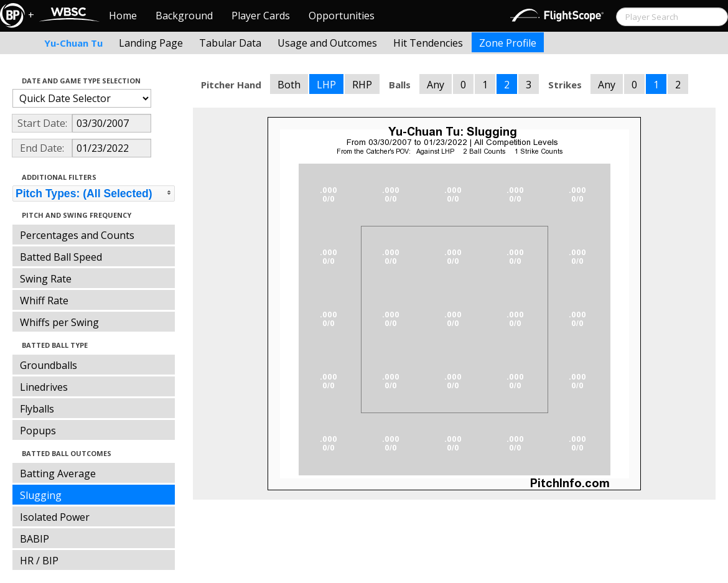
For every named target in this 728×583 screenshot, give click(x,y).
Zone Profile (508, 43)
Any (436, 85)
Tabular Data (230, 43)
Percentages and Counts (77, 235)
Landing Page (151, 43)
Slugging (41, 495)
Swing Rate (46, 279)
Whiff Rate (44, 301)
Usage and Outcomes (327, 43)
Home (123, 16)
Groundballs (49, 365)
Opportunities (342, 16)
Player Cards (261, 16)
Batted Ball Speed (61, 257)
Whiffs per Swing (59, 322)
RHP (362, 85)
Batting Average (58, 473)
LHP (326, 85)
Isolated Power (55, 517)
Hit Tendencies (428, 43)
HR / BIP (39, 561)
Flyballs (37, 409)
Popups (38, 431)
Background (184, 16)
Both (289, 85)
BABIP (35, 539)
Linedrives (44, 387)
